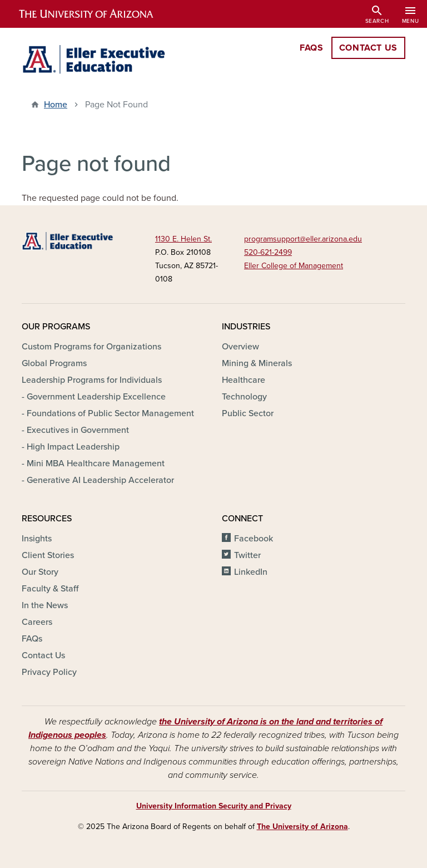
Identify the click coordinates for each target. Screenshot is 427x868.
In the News (45, 605)
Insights (37, 539)
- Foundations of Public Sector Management (108, 413)
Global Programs (54, 363)
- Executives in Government (75, 430)
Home (56, 105)
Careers (37, 622)
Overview (240, 347)
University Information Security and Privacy (214, 806)
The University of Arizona (302, 827)
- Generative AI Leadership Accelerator (98, 480)
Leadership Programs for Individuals (92, 380)
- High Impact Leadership (71, 447)
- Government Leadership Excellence (94, 397)
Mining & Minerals (257, 363)
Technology (244, 397)
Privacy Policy (49, 672)
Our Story (40, 572)
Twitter (247, 555)
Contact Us (43, 655)
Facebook (254, 539)
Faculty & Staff (50, 589)
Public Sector (248, 413)
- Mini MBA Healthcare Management (93, 463)
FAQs (32, 639)
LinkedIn (251, 572)
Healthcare (244, 380)
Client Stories (48, 555)
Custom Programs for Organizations (91, 347)
